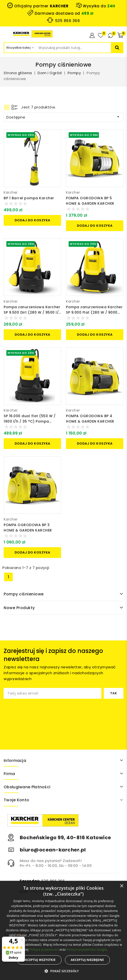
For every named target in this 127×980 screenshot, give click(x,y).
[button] (63, 971)
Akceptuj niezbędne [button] (87, 960)
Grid (7, 107)
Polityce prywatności (44, 950)
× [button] (122, 886)
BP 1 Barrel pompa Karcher (29, 198)
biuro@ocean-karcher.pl (53, 850)
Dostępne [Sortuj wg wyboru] (63, 117)
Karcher (11, 192)
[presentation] (44, 718)
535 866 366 (68, 21)
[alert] (63, 930)
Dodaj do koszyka (32, 220)
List (15, 107)
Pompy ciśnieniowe (24, 594)
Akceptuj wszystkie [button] (39, 960)
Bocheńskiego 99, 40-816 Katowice (65, 838)
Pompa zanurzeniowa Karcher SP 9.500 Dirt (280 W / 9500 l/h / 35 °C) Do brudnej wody (32, 312)
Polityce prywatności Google (87, 950)
